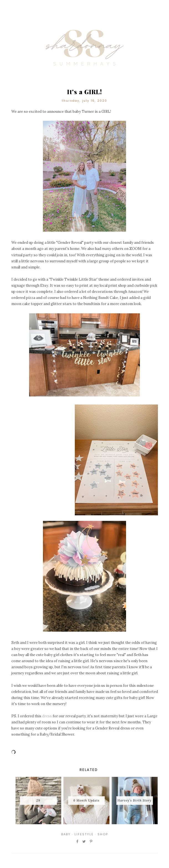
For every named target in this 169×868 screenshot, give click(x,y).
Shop (103, 834)
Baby (66, 834)
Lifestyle (84, 834)
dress (47, 716)
